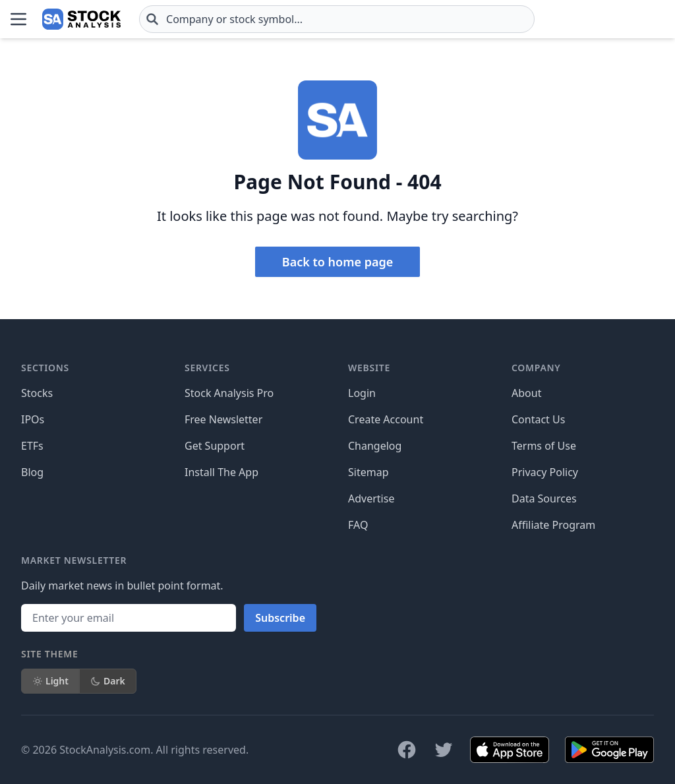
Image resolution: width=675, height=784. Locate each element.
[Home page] (81, 19)
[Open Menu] (18, 19)
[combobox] (337, 19)
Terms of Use (544, 446)
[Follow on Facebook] (407, 750)
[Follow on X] (444, 750)
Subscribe (280, 618)
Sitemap (368, 472)
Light (50, 681)
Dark (108, 681)
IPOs (33, 419)
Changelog (375, 446)
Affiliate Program (553, 525)
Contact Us (538, 419)
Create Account (386, 419)
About (526, 393)
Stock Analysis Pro (229, 393)
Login (362, 393)
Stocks (37, 393)
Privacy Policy (545, 472)
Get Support (215, 446)
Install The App (221, 472)
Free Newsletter (223, 419)
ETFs (32, 446)
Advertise (371, 498)
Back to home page (337, 262)
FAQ (358, 525)
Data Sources (544, 498)
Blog (32, 472)
